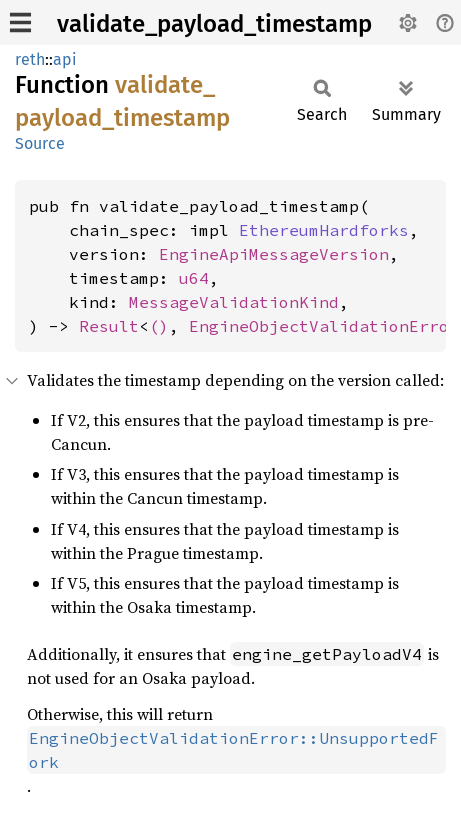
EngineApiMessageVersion (274, 254)
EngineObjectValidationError (324, 326)
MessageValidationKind (234, 302)
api (65, 59)
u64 (194, 278)
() (159, 326)
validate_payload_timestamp (214, 24)
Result (109, 326)
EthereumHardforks (324, 230)
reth (30, 59)
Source (40, 143)
